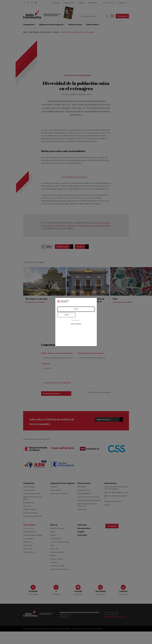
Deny (76, 309)
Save (67, 315)
